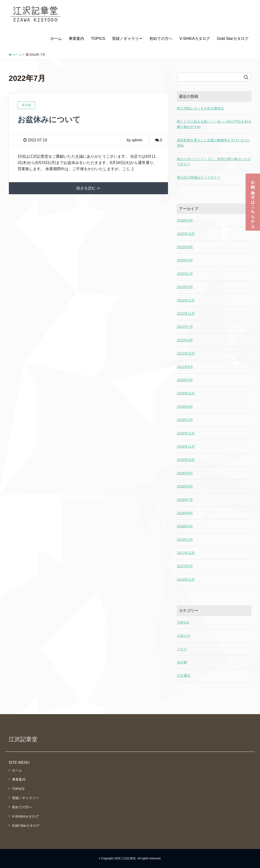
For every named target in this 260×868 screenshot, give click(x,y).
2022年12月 (186, 300)
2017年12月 (186, 553)
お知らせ (184, 636)
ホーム (56, 39)
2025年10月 (186, 234)
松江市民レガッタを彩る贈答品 (200, 108)
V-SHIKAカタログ (195, 39)
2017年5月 (185, 566)
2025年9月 (185, 247)
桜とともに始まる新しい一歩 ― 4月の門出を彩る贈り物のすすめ (214, 124)
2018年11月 (186, 446)
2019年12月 (186, 393)
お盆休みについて (49, 120)
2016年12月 (186, 579)
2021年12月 (186, 353)
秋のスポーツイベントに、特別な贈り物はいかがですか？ (214, 162)
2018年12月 (186, 433)
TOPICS (98, 39)
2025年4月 (185, 260)
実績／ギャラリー (127, 39)
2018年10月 (186, 460)
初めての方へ (161, 39)
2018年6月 (185, 513)
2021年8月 (185, 367)
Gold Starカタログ (233, 39)
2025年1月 (185, 274)
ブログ (182, 649)
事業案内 (76, 39)
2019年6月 (185, 407)
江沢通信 (184, 675)
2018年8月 (185, 486)
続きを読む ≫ (88, 188)
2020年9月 (185, 380)
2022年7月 (185, 327)
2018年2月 (185, 540)
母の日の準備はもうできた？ (199, 177)
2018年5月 (185, 526)
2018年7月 (185, 500)
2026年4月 (185, 220)
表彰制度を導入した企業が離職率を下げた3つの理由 (213, 143)
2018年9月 (185, 473)
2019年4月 (185, 420)
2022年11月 (186, 313)
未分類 (182, 662)
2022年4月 (185, 340)
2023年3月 (185, 287)
